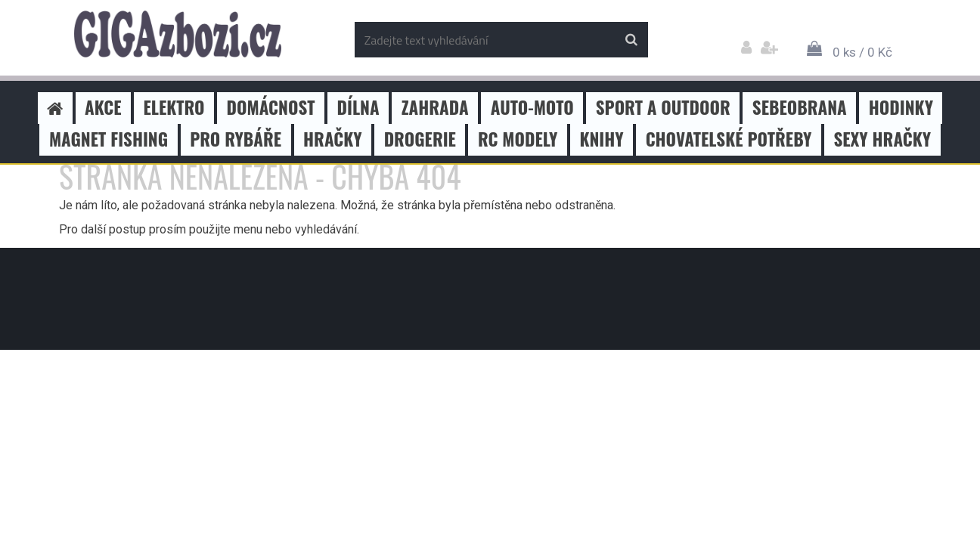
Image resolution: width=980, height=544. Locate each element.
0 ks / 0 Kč (862, 52)
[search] (631, 40)
